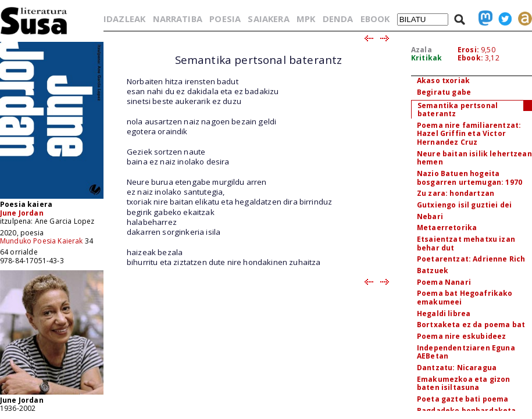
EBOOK (375, 19)
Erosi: (468, 50)
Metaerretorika (447, 228)
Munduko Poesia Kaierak (42, 241)
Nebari (430, 216)
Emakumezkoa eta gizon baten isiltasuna (463, 384)
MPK (306, 19)
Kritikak (426, 58)
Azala (422, 50)
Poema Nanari (444, 282)
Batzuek (433, 271)
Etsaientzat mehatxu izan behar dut (466, 243)
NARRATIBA (178, 19)
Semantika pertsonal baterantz (458, 110)
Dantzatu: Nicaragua (457, 368)
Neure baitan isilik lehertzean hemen (474, 158)
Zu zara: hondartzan (456, 193)
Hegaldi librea (444, 314)
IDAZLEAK (124, 19)
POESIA (225, 19)
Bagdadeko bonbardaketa (467, 411)
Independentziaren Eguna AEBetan (466, 352)
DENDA (338, 19)
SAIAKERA (268, 19)
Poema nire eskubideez (461, 336)
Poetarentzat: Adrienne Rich (471, 259)
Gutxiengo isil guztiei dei (464, 205)
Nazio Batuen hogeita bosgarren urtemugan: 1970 (469, 178)
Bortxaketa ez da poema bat (471, 325)
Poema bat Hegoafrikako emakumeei (465, 298)
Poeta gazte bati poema (463, 399)
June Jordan (22, 213)
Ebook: (470, 58)
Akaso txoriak (443, 80)
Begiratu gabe (444, 92)
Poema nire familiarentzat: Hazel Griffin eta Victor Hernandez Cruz (469, 134)
